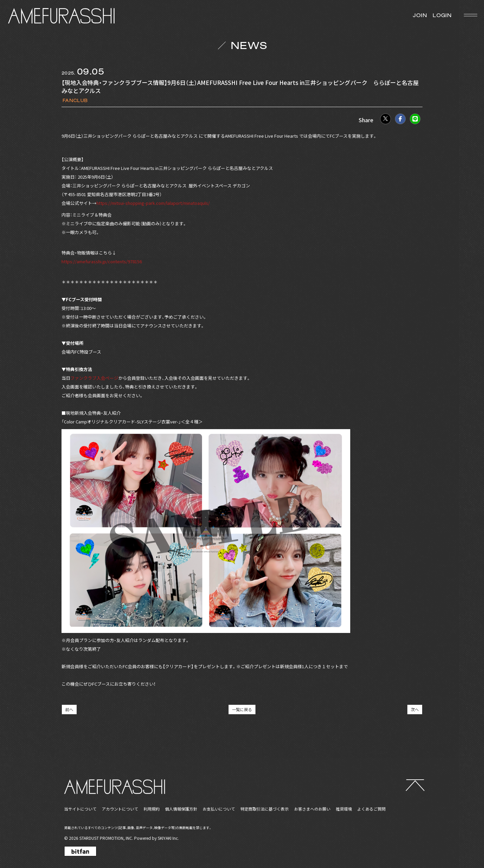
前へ (69, 709)
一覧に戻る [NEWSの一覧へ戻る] (242, 709)
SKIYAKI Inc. (168, 838)
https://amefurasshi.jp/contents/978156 (102, 261)
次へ (415, 709)
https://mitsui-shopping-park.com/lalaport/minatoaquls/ (153, 203)
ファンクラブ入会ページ (94, 378)
